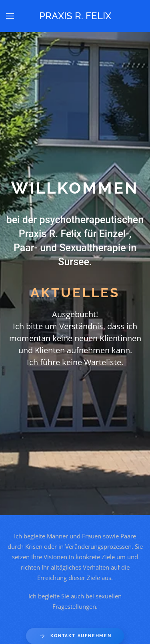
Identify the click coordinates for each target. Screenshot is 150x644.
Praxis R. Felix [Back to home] (75, 16)
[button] (10, 16)
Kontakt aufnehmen (75, 636)
